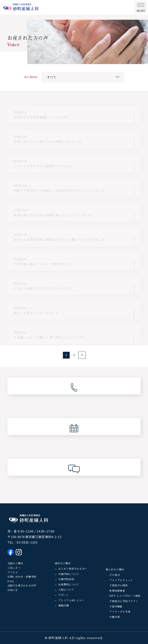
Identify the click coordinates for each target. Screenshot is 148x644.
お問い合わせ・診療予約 (22, 577)
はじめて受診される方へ (73, 569)
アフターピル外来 (120, 612)
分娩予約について (69, 574)
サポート (64, 595)
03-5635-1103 (27, 542)
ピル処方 (115, 575)
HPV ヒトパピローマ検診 (125, 596)
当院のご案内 (15, 563)
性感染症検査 (117, 591)
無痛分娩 (64, 606)
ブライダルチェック (121, 580)
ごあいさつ (14, 568)
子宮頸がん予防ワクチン (124, 601)
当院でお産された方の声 (22, 586)
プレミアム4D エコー (71, 600)
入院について (66, 590)
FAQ (11, 581)
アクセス (13, 573)
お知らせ (13, 590)
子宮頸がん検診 (118, 585)
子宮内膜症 (116, 607)
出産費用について (69, 585)
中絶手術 (115, 617)
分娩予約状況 (66, 579)
